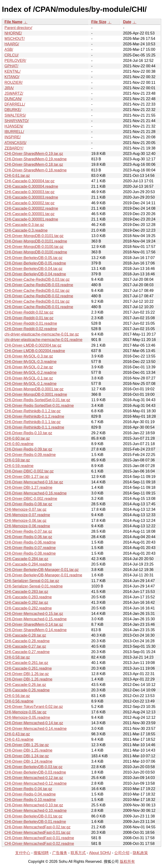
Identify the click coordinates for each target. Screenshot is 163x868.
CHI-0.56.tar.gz (17, 696)
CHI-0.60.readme (19, 444)
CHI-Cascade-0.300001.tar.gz (30, 214)
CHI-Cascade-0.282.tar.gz (26, 602)
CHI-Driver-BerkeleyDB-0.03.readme (35, 772)
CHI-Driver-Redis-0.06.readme (30, 542)
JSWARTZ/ (14, 93)
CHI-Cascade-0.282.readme (28, 608)
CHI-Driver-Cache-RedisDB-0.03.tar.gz (37, 279)
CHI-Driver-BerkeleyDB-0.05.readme (35, 263)
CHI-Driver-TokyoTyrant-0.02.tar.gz (34, 707)
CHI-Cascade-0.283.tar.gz (26, 592)
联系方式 (78, 853)
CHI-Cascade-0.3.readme (26, 230)
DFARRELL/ (15, 104)
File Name (13, 22)
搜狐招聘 (41, 853)
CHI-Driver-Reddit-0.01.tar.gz (29, 318)
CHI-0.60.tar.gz (17, 438)
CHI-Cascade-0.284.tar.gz (26, 559)
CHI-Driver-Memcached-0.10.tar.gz (34, 805)
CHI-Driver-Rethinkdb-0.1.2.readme (34, 416)
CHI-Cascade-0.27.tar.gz (25, 646)
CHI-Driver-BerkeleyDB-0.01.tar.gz (33, 816)
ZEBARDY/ (14, 148)
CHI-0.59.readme (19, 466)
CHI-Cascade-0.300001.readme (31, 219)
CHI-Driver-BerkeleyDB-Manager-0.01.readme (43, 575)
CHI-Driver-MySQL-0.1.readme (30, 384)
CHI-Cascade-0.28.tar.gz (25, 635)
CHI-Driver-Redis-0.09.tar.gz (28, 449)
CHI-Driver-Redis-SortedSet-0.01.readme (39, 406)
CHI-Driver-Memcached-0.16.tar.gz (34, 482)
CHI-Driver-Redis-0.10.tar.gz (28, 433)
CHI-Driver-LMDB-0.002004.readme (35, 351)
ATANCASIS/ (15, 143)
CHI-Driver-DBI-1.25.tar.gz (27, 745)
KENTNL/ (13, 71)
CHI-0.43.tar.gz (17, 734)
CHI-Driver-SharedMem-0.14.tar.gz (34, 624)
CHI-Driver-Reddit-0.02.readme (31, 329)
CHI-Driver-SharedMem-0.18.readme (36, 170)
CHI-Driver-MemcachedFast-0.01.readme (39, 838)
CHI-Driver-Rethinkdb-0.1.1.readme (34, 427)
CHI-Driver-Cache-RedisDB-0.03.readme (39, 285)
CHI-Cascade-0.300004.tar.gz (30, 181)
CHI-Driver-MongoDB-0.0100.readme (36, 252)
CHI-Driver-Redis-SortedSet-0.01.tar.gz (37, 400)
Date (127, 22)
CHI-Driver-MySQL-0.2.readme (30, 372)
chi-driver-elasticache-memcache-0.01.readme (43, 340)
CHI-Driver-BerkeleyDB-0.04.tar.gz (33, 269)
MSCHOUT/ (15, 39)
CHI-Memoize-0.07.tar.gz (26, 509)
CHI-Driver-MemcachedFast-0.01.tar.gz (37, 832)
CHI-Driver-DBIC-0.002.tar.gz (29, 471)
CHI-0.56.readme (19, 701)
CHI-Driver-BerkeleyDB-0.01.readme (35, 822)
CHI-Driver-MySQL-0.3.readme (30, 362)
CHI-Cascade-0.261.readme (28, 668)
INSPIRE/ (13, 137)
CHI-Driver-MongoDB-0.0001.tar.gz (34, 389)
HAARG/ (12, 44)
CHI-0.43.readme (19, 739)
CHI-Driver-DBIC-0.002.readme (31, 499)
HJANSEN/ (14, 126)
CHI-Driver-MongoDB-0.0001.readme (36, 394)
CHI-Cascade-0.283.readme (28, 597)
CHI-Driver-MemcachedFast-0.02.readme (39, 844)
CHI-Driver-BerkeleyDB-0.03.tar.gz (33, 767)
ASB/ (9, 49)
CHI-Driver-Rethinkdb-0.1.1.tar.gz (32, 422)
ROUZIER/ (13, 83)
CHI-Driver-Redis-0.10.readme (30, 800)
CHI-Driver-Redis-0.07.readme (30, 548)
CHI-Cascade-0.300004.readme (31, 186)
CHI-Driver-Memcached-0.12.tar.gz (34, 778)
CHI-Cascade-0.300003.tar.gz (30, 192)
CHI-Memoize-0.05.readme (27, 717)
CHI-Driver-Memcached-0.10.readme (36, 811)
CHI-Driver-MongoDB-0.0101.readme (36, 241)
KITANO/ (12, 77)
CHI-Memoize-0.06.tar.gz (26, 521)
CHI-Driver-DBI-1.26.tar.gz (27, 674)
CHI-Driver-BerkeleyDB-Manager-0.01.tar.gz (42, 570)
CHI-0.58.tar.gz (17, 657)
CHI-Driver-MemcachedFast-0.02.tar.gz (37, 827)
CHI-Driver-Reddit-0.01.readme (31, 323)
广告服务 (60, 853)
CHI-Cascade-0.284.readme (28, 564)
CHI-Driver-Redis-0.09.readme (30, 455)
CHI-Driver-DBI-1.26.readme (28, 679)
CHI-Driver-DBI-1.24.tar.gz (27, 756)
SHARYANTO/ (17, 121)
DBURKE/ (13, 110)
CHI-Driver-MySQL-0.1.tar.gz (29, 378)
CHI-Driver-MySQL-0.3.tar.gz (29, 356)
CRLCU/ (12, 55)
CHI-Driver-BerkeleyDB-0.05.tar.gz (33, 258)
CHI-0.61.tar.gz (17, 176)
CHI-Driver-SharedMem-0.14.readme (36, 630)
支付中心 (23, 853)
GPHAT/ (11, 66)
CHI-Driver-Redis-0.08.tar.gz (28, 504)
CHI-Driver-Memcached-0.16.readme (36, 493)
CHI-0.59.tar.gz (17, 460)
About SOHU (100, 853)
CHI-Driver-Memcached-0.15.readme (36, 619)
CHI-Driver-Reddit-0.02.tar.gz (29, 312)
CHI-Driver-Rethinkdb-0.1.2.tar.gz (32, 411)
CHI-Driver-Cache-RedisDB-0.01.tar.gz (37, 301)
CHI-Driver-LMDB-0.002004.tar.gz (33, 345)
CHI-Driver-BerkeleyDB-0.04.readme (35, 274)
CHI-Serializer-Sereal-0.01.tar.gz (32, 581)
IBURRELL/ (14, 132)
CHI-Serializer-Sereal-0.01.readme (34, 586)
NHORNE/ (13, 33)
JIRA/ (9, 88)
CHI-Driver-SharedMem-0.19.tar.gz (34, 154)
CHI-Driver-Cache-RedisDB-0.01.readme (39, 307)
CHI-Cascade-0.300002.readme (31, 208)
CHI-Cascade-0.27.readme (27, 652)
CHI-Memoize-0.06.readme (27, 526)
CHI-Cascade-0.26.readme (27, 690)
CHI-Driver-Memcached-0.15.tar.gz (34, 614)
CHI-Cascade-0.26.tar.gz (25, 685)
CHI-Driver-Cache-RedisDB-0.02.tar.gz (37, 291)
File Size (99, 22)
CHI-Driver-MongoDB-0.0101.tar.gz (34, 236)
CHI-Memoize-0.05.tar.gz (26, 712)
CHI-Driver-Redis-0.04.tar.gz (28, 789)
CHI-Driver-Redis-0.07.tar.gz (28, 531)
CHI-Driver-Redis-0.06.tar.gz (28, 537)
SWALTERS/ (15, 115)
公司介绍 (122, 853)
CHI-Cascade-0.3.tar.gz (24, 225)
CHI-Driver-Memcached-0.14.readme (36, 729)
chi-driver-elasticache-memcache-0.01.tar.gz (42, 334)
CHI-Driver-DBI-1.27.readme (28, 487)
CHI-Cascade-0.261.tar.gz (26, 663)
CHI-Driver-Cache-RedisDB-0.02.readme (39, 296)
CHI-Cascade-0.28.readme (27, 641)
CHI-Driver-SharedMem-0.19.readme (36, 159)
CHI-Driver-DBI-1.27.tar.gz (27, 477)
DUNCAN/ (13, 99)
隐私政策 (140, 853)
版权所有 (127, 862)
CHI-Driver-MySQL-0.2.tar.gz (29, 367)
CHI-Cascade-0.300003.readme (31, 197)
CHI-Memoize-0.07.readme (27, 515)
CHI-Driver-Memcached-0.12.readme (36, 783)
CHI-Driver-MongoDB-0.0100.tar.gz (34, 247)
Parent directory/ (18, 28)
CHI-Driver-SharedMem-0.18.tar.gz (34, 164)
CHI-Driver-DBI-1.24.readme (28, 761)
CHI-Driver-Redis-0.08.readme (30, 553)
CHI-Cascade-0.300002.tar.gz (30, 203)
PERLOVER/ (15, 61)
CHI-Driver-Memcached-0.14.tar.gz (34, 723)
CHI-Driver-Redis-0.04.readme (30, 794)
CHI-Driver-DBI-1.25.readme (28, 750)
